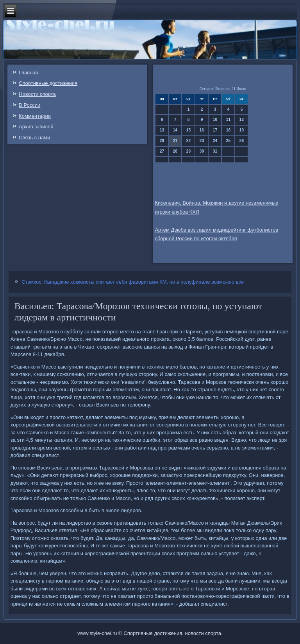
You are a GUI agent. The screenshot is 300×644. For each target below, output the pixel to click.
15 (188, 130)
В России (29, 105)
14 (175, 130)
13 (162, 130)
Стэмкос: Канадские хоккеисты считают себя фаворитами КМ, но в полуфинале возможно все (133, 282)
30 (202, 151)
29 (188, 151)
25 (228, 141)
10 (215, 120)
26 (242, 141)
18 (228, 130)
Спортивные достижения (48, 83)
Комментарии (35, 116)
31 (215, 151)
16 (202, 130)
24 (215, 141)
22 (188, 141)
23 (202, 141)
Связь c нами (34, 138)
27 (162, 151)
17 (215, 130)
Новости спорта (37, 94)
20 (162, 141)
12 (242, 120)
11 (228, 120)
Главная (28, 73)
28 (175, 151)
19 (242, 130)
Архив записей (36, 127)
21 (175, 141)
